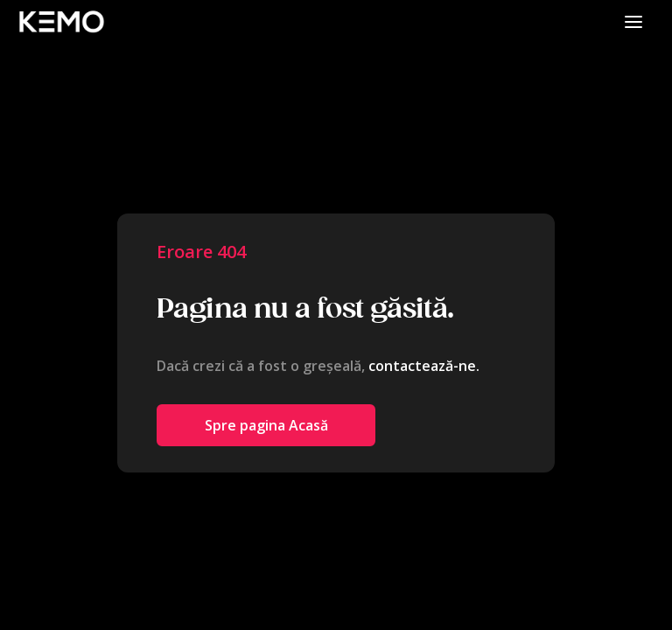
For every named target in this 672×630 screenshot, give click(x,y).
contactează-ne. (424, 366)
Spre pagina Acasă (266, 425)
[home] (61, 21)
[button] (633, 21)
